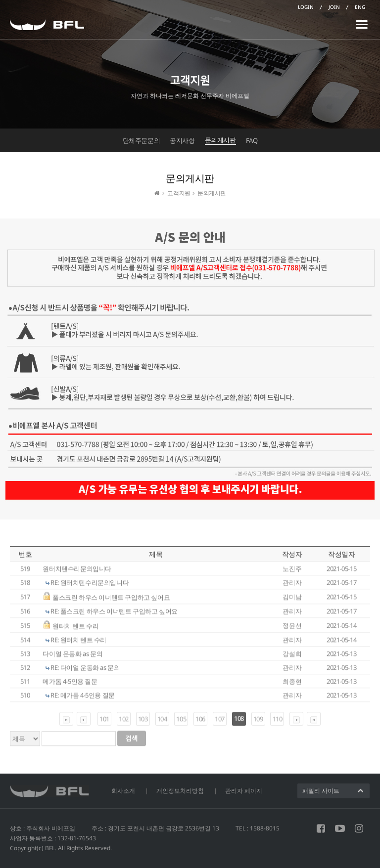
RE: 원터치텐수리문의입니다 (90, 585)
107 (220, 722)
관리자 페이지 (244, 791)
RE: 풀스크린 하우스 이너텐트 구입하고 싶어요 (114, 613)
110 (278, 722)
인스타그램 (359, 828)
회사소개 (123, 791)
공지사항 (182, 140)
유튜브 (340, 828)
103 (143, 722)
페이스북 (321, 828)
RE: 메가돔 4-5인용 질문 (83, 697)
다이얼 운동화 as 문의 (72, 656)
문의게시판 (220, 140)
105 (181, 722)
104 (162, 722)
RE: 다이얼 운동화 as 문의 (85, 670)
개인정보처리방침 (180, 791)
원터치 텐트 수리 (75, 629)
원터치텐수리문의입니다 (77, 571)
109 (258, 722)
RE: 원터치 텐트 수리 (78, 642)
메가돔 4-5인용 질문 (70, 684)
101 (104, 722)
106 (200, 722)
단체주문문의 (142, 140)
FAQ (252, 140)
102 (124, 722)
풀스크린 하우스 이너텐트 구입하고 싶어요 (111, 600)
